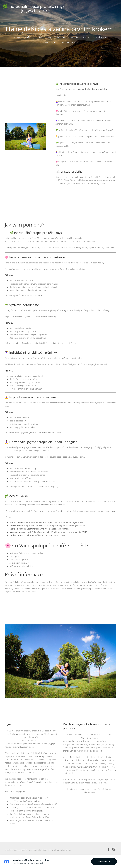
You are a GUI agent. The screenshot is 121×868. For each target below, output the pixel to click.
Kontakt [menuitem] (62, 36)
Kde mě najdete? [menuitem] (71, 41)
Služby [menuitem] (28, 36)
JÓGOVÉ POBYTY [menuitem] (50, 41)
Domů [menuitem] (17, 36)
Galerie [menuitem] (75, 36)
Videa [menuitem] (86, 36)
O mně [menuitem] (39, 36)
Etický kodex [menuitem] (100, 36)
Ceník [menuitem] (50, 36)
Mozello (24, 849)
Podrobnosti (104, 862)
